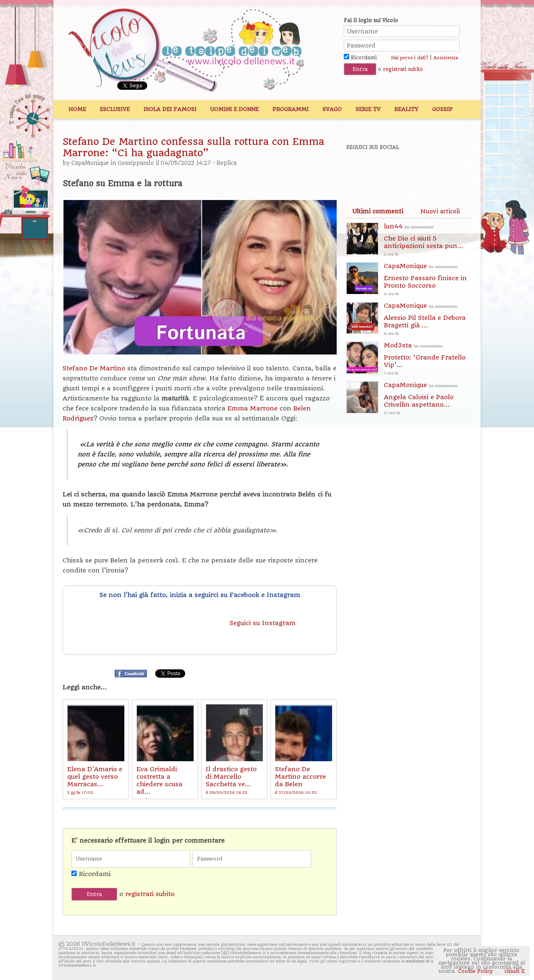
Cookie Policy (475, 971)
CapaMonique (90, 163)
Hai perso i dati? (409, 58)
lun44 (428, 240)
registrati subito (403, 69)
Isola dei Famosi (170, 109)
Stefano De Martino (94, 368)
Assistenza (446, 58)
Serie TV (368, 109)
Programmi (291, 109)
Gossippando (136, 163)
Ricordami (360, 58)
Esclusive (115, 109)
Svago (332, 109)
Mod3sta (428, 359)
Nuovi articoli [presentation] (440, 211)
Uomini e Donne (234, 109)
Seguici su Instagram (263, 623)
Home (77, 109)
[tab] (378, 211)
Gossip (442, 109)
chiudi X (514, 971)
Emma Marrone (253, 408)
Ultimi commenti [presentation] (378, 211)
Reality (406, 109)
